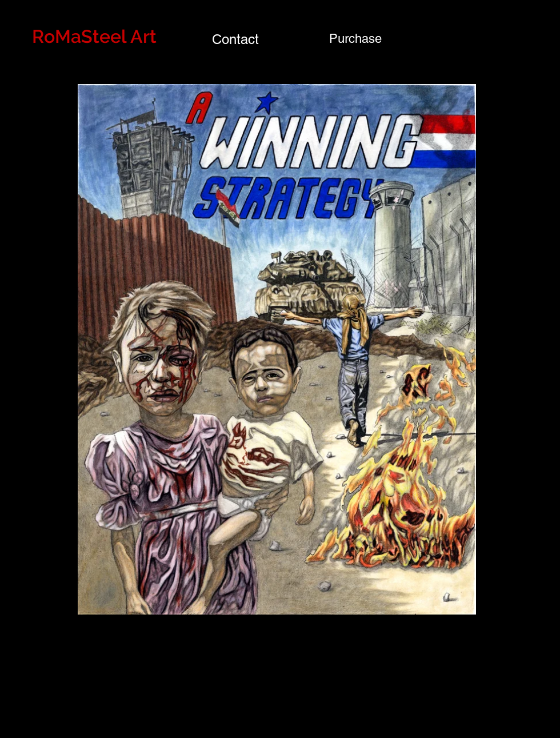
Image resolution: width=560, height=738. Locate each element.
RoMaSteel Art (94, 36)
